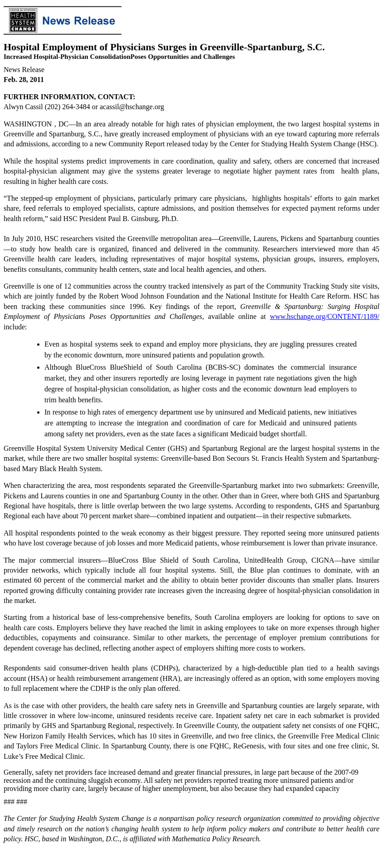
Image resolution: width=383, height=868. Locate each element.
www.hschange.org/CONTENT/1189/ (325, 316)
